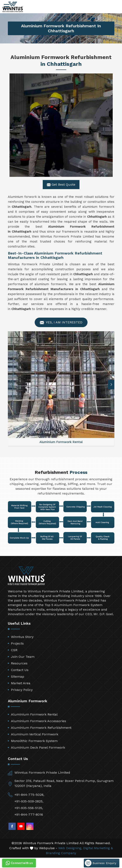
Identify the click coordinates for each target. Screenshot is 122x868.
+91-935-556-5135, (29, 808)
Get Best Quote (61, 185)
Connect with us (19, 863)
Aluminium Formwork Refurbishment (41, 728)
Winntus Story (22, 637)
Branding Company (61, 853)
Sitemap (18, 677)
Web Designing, (70, 848)
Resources (19, 663)
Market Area (21, 683)
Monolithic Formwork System (34, 741)
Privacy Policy (22, 690)
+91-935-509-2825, (29, 801)
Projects (17, 643)
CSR (14, 650)
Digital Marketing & (98, 848)
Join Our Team (23, 657)
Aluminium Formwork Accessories (38, 721)
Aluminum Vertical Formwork (35, 734)
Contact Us (20, 670)
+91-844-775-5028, (29, 795)
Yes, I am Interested (61, 322)
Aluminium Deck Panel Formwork (38, 747)
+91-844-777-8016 (29, 815)
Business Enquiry (101, 863)
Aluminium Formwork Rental (34, 714)
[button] (111, 385)
